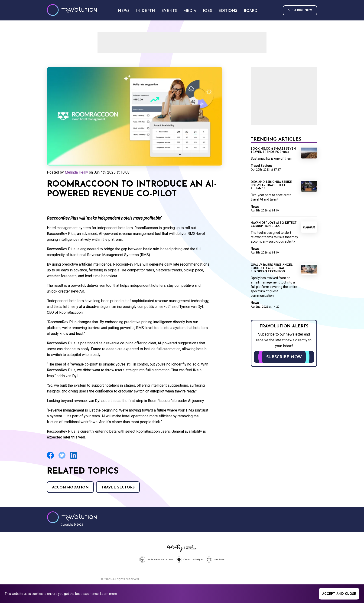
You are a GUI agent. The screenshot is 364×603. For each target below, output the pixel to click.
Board (251, 11)
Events (169, 11)
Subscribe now (300, 10)
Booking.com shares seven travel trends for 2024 (273, 151)
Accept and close (339, 594)
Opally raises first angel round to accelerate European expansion (272, 268)
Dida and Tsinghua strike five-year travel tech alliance (271, 185)
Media (190, 11)
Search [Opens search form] (270, 10)
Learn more (109, 594)
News (255, 207)
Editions (228, 11)
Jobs (207, 11)
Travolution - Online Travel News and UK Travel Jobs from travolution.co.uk (72, 517)
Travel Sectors (118, 488)
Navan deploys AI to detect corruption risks (274, 225)
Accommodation (70, 488)
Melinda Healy (76, 172)
